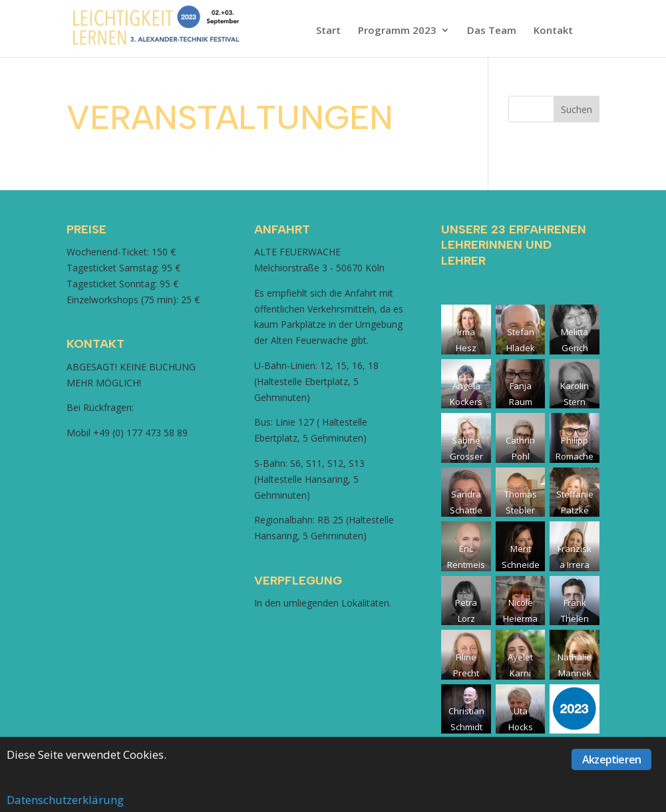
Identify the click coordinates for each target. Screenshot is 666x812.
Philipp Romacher (575, 456)
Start (328, 31)
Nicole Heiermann (520, 618)
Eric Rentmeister (466, 565)
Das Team (492, 31)
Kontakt (553, 31)
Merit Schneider (521, 565)
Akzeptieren (611, 759)
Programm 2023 (397, 31)
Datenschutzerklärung (65, 800)
